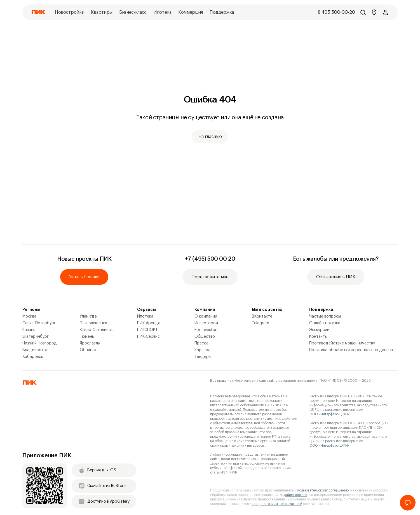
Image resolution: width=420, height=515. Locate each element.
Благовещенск (93, 323)
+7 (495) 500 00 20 (210, 259)
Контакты (318, 337)
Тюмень (87, 337)
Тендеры (203, 357)
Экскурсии (319, 330)
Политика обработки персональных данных (351, 350)
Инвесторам (206, 323)
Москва (29, 316)
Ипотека (145, 316)
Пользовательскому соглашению (323, 490)
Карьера (202, 350)
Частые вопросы (325, 316)
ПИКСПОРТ (147, 330)
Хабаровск (33, 357)
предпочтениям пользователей (277, 504)
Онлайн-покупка (325, 323)
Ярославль (90, 343)
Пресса (201, 343)
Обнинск (88, 350)
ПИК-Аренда (149, 323)
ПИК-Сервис (148, 337)
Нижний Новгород (40, 343)
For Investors (207, 330)
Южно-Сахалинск (96, 330)
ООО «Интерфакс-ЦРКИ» (329, 414)
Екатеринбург (36, 337)
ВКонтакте (262, 316)
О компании (206, 316)
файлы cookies (295, 495)
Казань (29, 330)
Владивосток (35, 350)
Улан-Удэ (88, 316)
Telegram (261, 323)
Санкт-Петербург (39, 323)
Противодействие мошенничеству (342, 343)
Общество (205, 337)
